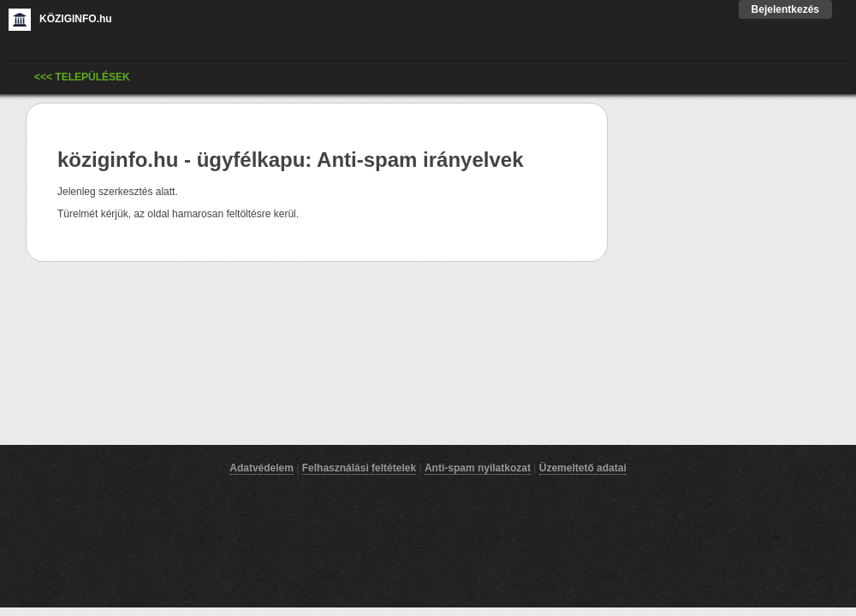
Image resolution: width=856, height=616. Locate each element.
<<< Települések (82, 77)
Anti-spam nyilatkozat (478, 468)
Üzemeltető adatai (583, 468)
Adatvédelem (262, 468)
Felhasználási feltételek (359, 468)
